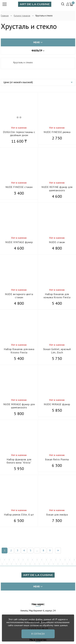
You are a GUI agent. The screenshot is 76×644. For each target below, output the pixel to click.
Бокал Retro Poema (57, 459)
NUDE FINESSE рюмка (57, 132)
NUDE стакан (57, 242)
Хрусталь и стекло (23, 62)
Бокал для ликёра (57, 515)
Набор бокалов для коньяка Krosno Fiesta (57, 296)
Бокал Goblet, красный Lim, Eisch (57, 351)
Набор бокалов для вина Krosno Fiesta (19, 351)
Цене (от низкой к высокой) (18, 82)
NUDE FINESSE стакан (19, 187)
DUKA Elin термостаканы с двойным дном (19, 134)
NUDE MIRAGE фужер (57, 404)
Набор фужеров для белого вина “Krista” (19, 461)
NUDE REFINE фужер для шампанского (57, 189)
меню (38, 42)
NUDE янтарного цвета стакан (19, 296)
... (37, 550)
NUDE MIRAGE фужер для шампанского (19, 406)
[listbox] (38, 82)
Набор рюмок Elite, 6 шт (19, 515)
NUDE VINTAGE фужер (19, 242)
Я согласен (38, 634)
